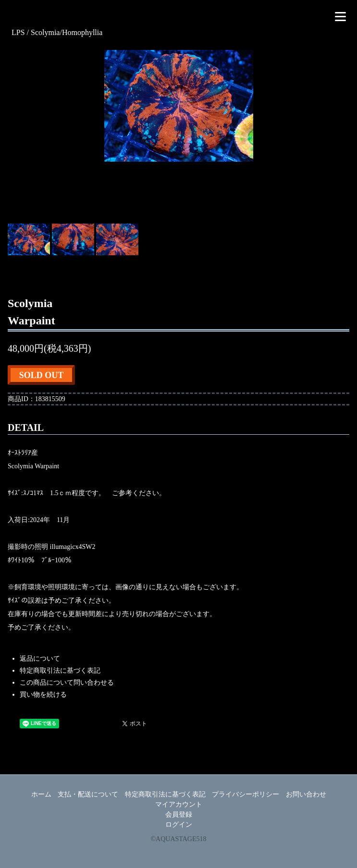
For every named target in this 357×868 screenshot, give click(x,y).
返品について (40, 659)
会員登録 (179, 814)
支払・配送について (88, 794)
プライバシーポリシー (246, 794)
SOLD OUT (42, 375)
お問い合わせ (306, 794)
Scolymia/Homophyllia (67, 32)
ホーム (41, 794)
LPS (19, 32)
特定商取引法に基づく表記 (60, 671)
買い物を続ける (43, 695)
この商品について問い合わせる (67, 683)
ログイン (179, 825)
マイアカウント (179, 804)
